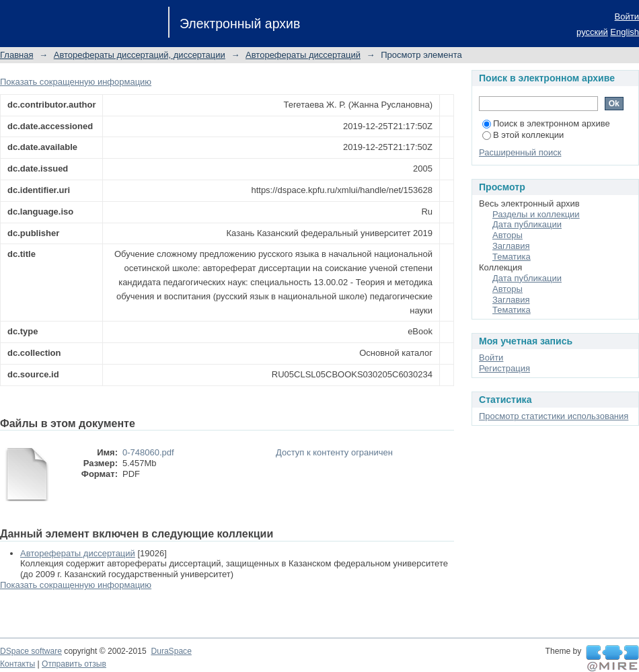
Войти (627, 16)
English (625, 32)
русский (592, 32)
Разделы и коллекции (536, 214)
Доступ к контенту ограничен (334, 452)
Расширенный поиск (520, 152)
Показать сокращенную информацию (76, 82)
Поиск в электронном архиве (546, 123)
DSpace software (31, 651)
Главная (16, 55)
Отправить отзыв (74, 664)
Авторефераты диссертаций (303, 55)
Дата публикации (527, 224)
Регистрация (504, 368)
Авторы (508, 235)
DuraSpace (171, 651)
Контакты (17, 664)
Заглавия (511, 246)
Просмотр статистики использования (554, 416)
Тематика (512, 257)
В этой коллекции (523, 135)
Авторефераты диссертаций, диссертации (140, 55)
